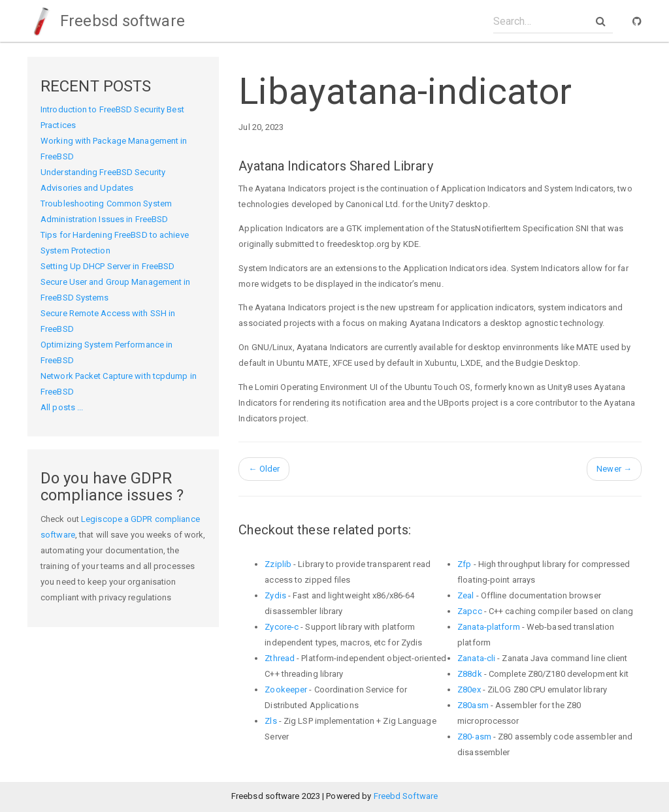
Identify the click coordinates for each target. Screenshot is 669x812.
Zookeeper (286, 690)
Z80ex (469, 690)
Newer (614, 469)
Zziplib (278, 564)
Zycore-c (282, 627)
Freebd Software (406, 796)
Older (264, 469)
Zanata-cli (476, 658)
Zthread (280, 658)
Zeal (465, 595)
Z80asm (473, 705)
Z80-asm (474, 737)
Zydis (275, 595)
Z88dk (470, 674)
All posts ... (62, 407)
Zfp (464, 564)
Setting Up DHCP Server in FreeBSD (107, 266)
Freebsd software (106, 21)
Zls (270, 721)
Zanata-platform (489, 627)
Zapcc (470, 611)
